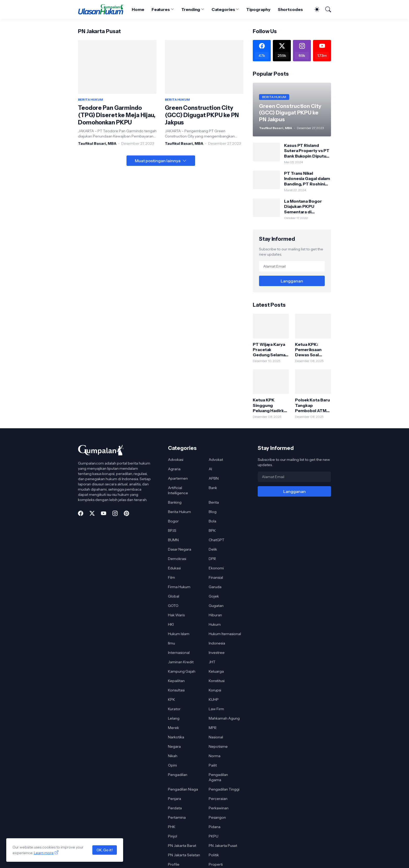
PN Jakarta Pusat (223, 846)
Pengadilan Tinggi (224, 789)
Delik (213, 549)
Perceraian (218, 799)
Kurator (174, 709)
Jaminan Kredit (181, 662)
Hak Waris (176, 615)
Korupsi (215, 690)
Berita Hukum (179, 512)
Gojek (214, 596)
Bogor (173, 521)
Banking (175, 502)
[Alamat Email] (292, 266)
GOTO (173, 606)
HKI (171, 624)
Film (172, 577)
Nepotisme (218, 746)
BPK (212, 531)
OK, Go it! (105, 850)
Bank (213, 488)
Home (138, 9)
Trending (191, 9)
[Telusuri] (326, 9)
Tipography (258, 9)
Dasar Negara (180, 549)
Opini (172, 765)
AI (210, 469)
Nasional (216, 737)
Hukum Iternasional (225, 634)
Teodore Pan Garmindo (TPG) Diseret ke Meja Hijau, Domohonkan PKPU (117, 115)
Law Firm (216, 709)
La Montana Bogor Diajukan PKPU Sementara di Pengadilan (303, 206)
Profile (174, 864)
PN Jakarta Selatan (184, 855)
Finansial (216, 577)
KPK (172, 700)
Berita (214, 502)
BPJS (172, 531)
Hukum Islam (179, 634)
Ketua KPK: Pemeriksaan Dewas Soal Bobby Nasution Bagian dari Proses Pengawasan (311, 350)
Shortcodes (290, 9)
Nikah (173, 756)
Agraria (174, 469)
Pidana (215, 827)
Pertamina (177, 817)
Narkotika (176, 737)
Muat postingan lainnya (158, 161)
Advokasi (176, 460)
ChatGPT (216, 540)
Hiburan (215, 615)
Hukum (215, 624)
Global (174, 596)
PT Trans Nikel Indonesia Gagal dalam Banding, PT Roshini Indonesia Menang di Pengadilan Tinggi (307, 179)
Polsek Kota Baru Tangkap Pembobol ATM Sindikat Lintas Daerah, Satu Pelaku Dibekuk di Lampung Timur (313, 405)
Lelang (174, 718)
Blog (213, 512)
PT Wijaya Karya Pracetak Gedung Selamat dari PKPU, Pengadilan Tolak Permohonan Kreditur (270, 350)
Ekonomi (216, 568)
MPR (213, 728)
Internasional (179, 653)
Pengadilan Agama (218, 777)
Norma (215, 756)
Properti (216, 864)
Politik (214, 855)
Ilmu (172, 643)
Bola (212, 521)
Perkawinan (219, 808)
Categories (223, 9)
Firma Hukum (179, 587)
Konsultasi (176, 690)
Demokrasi (177, 559)
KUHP (214, 700)
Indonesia (217, 643)
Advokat (216, 460)
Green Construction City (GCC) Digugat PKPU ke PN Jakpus (202, 115)
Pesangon (217, 817)
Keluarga (216, 671)
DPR (212, 559)
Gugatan (216, 606)
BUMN (173, 540)
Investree (217, 653)
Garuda (215, 587)
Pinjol (173, 836)
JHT (212, 662)
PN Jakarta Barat (182, 846)
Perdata (175, 808)
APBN (214, 478)
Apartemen (178, 478)
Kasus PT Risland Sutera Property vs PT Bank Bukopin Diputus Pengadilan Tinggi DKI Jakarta (307, 151)
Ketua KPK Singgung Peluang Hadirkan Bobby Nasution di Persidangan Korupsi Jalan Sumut (271, 405)
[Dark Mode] (314, 9)
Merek (173, 728)
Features (161, 9)
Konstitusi (217, 681)
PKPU (213, 836)
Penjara (175, 799)
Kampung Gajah (182, 671)
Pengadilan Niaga (183, 789)
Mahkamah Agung (224, 718)
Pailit (213, 765)
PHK (172, 827)
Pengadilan (178, 775)
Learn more (44, 853)
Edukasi (174, 568)
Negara (174, 746)
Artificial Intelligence (178, 490)
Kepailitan (176, 681)
